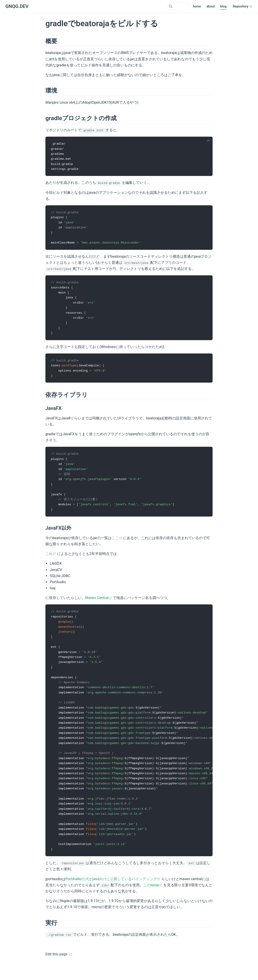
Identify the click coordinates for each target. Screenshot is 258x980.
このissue (153, 898)
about (211, 6)
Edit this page (56, 967)
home (197, 6)
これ (51, 560)
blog (223, 6)
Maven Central (99, 604)
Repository (243, 7)
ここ (117, 544)
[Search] (166, 6)
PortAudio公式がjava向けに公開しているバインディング (113, 892)
